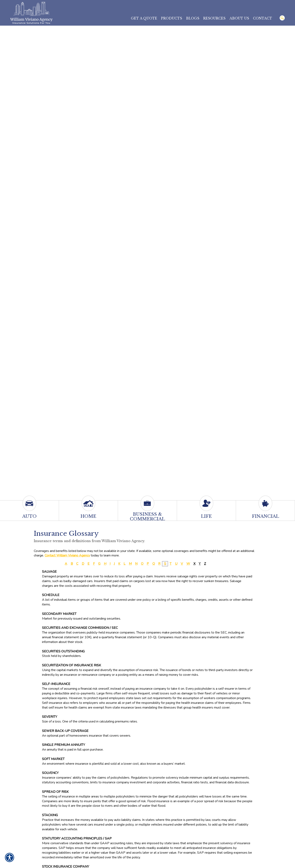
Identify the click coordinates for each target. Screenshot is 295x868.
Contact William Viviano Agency (67, 555)
